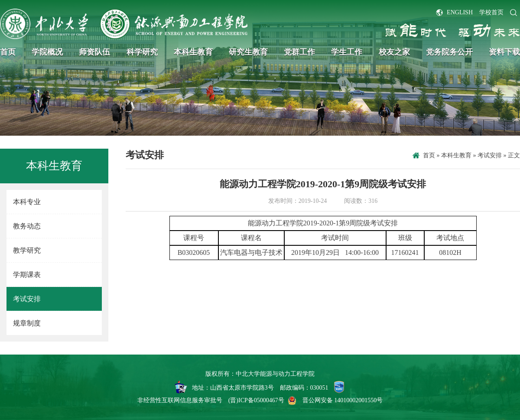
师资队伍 (94, 52)
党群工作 (299, 52)
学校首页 (491, 12)
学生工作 (347, 52)
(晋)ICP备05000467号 (256, 400)
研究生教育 (248, 52)
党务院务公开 (449, 52)
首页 (8, 52)
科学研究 (142, 52)
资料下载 (504, 52)
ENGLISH (460, 12)
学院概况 (47, 52)
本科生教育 (193, 52)
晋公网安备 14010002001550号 (343, 400)
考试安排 (490, 155)
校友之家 (394, 52)
